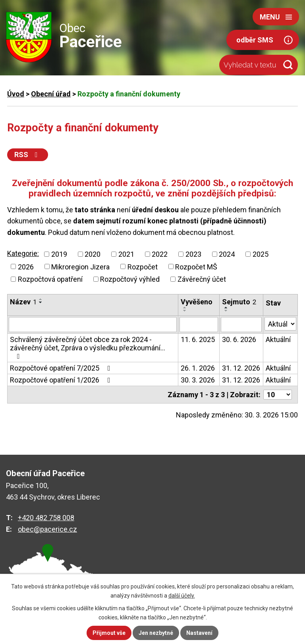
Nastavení (199, 633)
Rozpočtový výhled (130, 279)
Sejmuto (239, 302)
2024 (227, 254)
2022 (160, 254)
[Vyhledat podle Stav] (280, 324)
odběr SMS (255, 40)
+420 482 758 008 (46, 518)
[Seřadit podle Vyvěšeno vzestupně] (185, 308)
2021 (126, 254)
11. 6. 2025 (198, 339)
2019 (59, 254)
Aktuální (278, 339)
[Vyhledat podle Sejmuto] (241, 325)
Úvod (16, 94)
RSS (28, 155)
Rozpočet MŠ (196, 266)
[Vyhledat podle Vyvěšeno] (199, 325)
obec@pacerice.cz (47, 529)
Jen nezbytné (156, 633)
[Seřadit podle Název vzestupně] (41, 299)
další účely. (182, 596)
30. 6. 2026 (239, 339)
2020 (93, 254)
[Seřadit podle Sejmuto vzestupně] (226, 308)
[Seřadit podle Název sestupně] (41, 302)
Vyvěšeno (197, 302)
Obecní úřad (51, 94)
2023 (193, 254)
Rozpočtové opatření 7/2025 (62, 368)
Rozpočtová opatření (50, 279)
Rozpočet (143, 266)
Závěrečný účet (202, 279)
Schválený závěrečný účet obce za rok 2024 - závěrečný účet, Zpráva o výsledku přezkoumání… (88, 348)
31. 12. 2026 (241, 368)
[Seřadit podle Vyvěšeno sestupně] (185, 311)
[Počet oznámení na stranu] (278, 395)
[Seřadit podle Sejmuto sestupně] (226, 311)
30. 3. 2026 (198, 380)
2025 (261, 254)
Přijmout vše (109, 633)
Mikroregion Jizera (80, 266)
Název (23, 302)
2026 (26, 266)
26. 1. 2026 (198, 368)
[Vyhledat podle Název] (93, 325)
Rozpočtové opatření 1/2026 (62, 380)
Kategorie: (23, 253)
